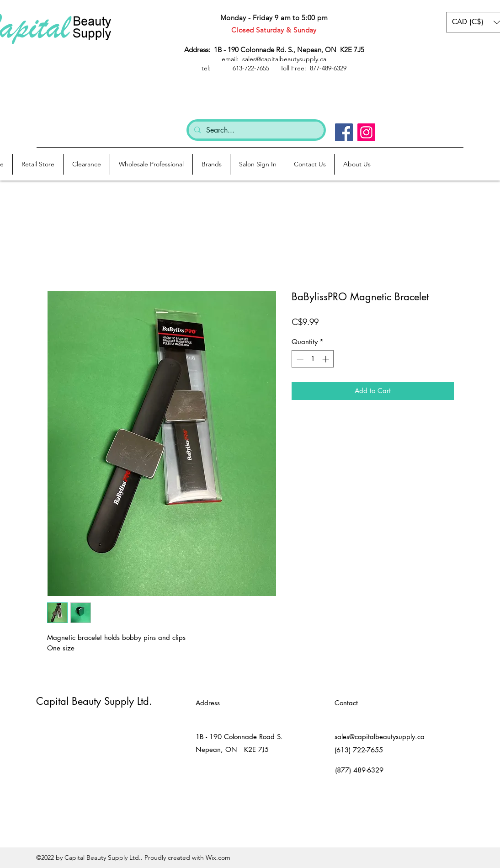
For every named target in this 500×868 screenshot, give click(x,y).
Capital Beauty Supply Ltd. (94, 701)
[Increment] (327, 359)
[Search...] (255, 130)
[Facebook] (344, 132)
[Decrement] (299, 359)
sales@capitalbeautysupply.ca (380, 737)
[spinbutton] (313, 359)
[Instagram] (366, 132)
